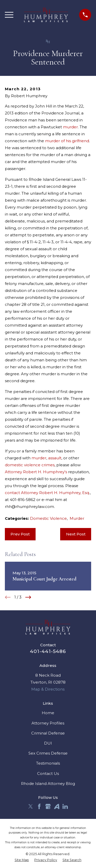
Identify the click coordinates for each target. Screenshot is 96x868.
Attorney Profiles (48, 723)
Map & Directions (48, 689)
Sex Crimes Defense (48, 753)
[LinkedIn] (65, 806)
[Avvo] (57, 806)
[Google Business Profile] (48, 806)
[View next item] (28, 597)
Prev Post (20, 534)
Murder (77, 518)
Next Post (76, 534)
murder (70, 127)
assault (55, 458)
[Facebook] (39, 806)
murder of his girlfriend (67, 141)
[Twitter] (31, 806)
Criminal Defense (48, 733)
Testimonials (48, 763)
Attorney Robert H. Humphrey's (36, 472)
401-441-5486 (48, 651)
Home (48, 713)
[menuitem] (22, 860)
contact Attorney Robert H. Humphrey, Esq (47, 493)
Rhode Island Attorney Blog (48, 784)
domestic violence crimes (30, 465)
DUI (48, 743)
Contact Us (48, 773)
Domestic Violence (48, 518)
